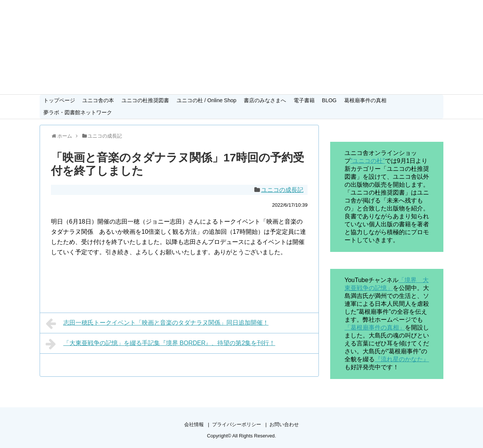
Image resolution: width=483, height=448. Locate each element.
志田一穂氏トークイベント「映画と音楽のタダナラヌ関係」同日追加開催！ (157, 324)
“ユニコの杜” (368, 161)
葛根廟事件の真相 (365, 100)
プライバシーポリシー (237, 424)
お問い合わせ (284, 424)
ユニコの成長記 (282, 190)
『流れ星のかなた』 (402, 359)
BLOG (329, 100)
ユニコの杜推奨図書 (145, 100)
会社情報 (194, 424)
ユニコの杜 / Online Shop (207, 100)
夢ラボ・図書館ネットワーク (78, 112)
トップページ (59, 100)
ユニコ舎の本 (98, 100)
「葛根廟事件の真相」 (375, 328)
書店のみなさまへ (265, 100)
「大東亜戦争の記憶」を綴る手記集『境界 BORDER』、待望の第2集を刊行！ (160, 344)
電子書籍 (304, 100)
